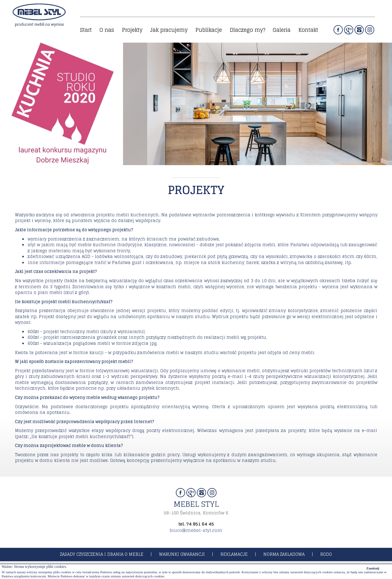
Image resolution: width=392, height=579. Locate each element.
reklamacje (234, 554)
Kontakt (308, 30)
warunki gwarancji (182, 554)
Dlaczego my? (248, 30)
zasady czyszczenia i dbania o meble (102, 554)
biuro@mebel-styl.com (196, 530)
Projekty (132, 30)
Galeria (282, 30)
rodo (326, 554)
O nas (107, 30)
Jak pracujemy (169, 30)
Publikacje (209, 30)
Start (86, 30)
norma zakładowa (284, 554)
